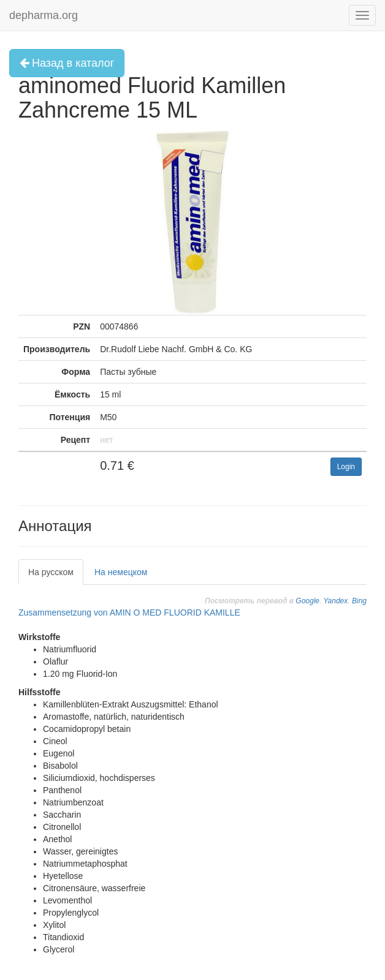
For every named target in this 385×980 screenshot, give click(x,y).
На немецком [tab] (121, 572)
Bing (359, 601)
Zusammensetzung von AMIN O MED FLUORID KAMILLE (129, 612)
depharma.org (44, 15)
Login (346, 467)
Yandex (335, 601)
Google (307, 601)
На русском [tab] (51, 572)
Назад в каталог (67, 63)
